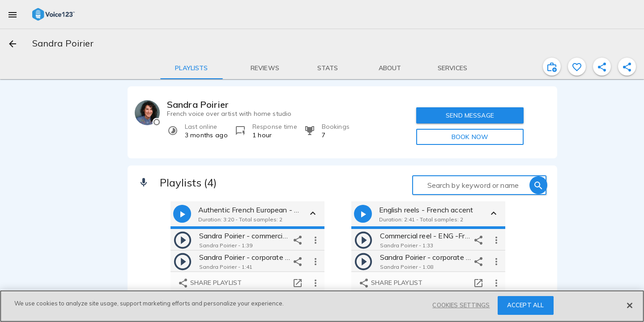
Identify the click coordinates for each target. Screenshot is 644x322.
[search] (538, 185)
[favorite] (577, 67)
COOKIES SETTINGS (461, 305)
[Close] (630, 305)
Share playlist (210, 283)
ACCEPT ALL (525, 305)
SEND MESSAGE (470, 115)
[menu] (13, 14)
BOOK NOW (470, 137)
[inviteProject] (552, 67)
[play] (183, 240)
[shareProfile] (602, 67)
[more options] (316, 240)
